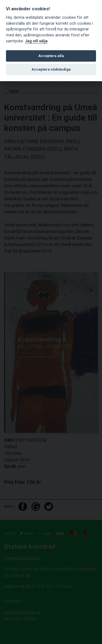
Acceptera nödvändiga (51, 69)
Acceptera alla (51, 56)
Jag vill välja (36, 41)
